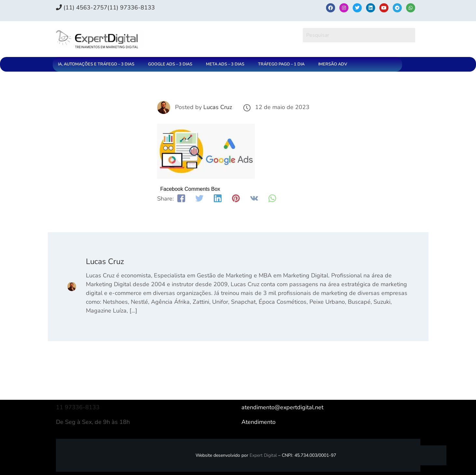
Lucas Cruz (218, 107)
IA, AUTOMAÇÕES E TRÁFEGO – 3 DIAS (96, 64)
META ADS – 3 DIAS (225, 64)
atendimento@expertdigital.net (282, 407)
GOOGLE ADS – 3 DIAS (170, 64)
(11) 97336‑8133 (131, 7)
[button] (98, 64)
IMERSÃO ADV (333, 64)
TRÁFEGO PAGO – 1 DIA (281, 64)
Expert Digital (263, 455)
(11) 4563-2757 (82, 7)
